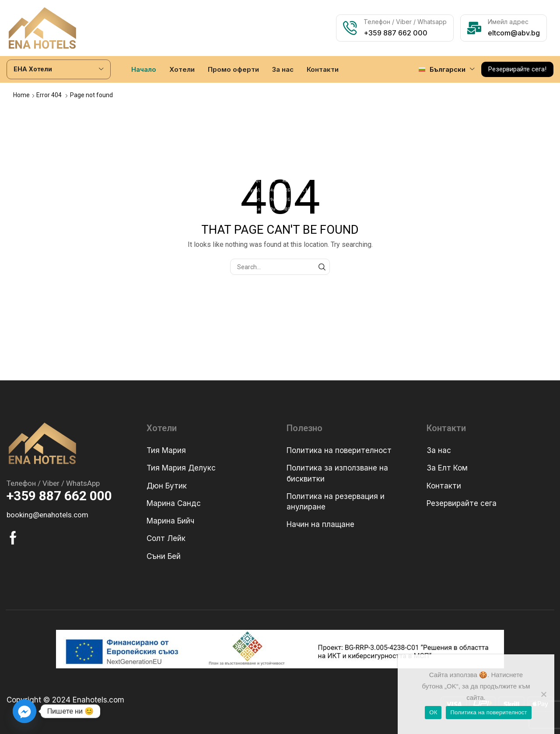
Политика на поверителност (488, 712)
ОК (433, 712)
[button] (517, 69)
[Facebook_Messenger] (24, 711)
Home (21, 95)
